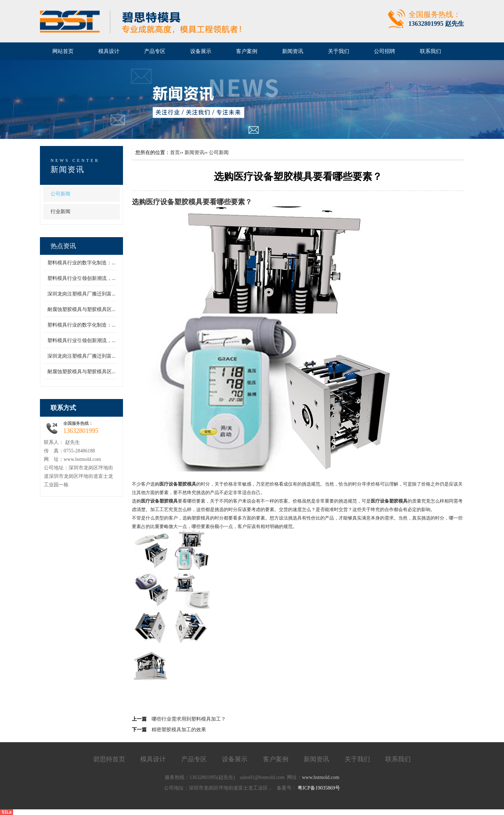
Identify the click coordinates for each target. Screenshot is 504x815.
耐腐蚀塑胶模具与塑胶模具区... (81, 309)
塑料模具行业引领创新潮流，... (81, 278)
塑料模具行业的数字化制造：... (81, 263)
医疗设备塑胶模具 (174, 202)
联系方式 (63, 408)
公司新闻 (60, 194)
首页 (175, 153)
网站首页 (63, 51)
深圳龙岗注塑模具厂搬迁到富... (81, 294)
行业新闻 (60, 212)
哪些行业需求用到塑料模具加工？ (189, 719)
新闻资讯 (68, 169)
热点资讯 (63, 246)
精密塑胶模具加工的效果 (179, 730)
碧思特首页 (109, 759)
